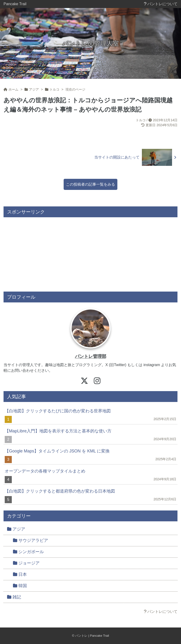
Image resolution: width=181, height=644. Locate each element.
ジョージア (26, 563)
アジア (16, 529)
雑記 (14, 597)
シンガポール (28, 552)
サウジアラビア (31, 540)
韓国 (20, 586)
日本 (20, 574)
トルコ (141, 120)
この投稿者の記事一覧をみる (90, 184)
